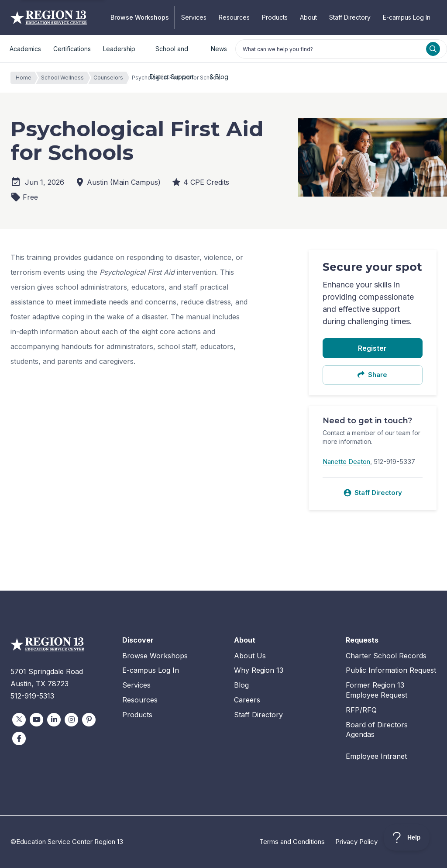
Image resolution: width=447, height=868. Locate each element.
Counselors (110, 78)
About (308, 17)
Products (275, 17)
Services (194, 17)
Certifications (72, 49)
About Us (250, 656)
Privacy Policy (356, 842)
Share (372, 375)
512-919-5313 (32, 696)
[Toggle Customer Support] (407, 837)
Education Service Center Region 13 (49, 17)
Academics (25, 49)
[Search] (433, 49)
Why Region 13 (259, 670)
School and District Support (172, 54)
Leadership (119, 49)
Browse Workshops (140, 17)
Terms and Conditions (292, 842)
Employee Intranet (376, 756)
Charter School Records (386, 656)
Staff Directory (350, 17)
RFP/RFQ (361, 710)
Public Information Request (391, 670)
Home (26, 78)
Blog (241, 685)
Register (372, 348)
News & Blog (219, 54)
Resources (234, 17)
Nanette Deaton (346, 462)
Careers (247, 700)
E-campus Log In (407, 17)
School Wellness (65, 78)
